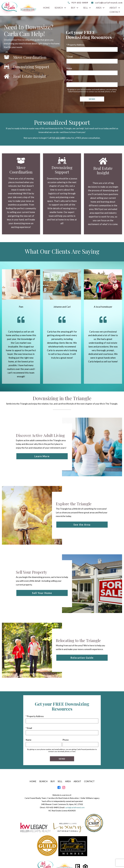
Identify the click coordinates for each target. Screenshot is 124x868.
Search (43, 781)
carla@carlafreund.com (75, 807)
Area (68, 781)
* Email (70, 57)
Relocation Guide (82, 658)
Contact (115, 12)
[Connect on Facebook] (59, 788)
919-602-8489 (58, 138)
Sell (60, 781)
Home (46, 8)
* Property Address (75, 45)
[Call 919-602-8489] (78, 3)
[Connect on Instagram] (64, 788)
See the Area (82, 525)
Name (69, 68)
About (77, 781)
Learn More (42, 456)
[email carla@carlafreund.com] (107, 3)
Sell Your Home (42, 593)
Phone (69, 80)
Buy (53, 781)
